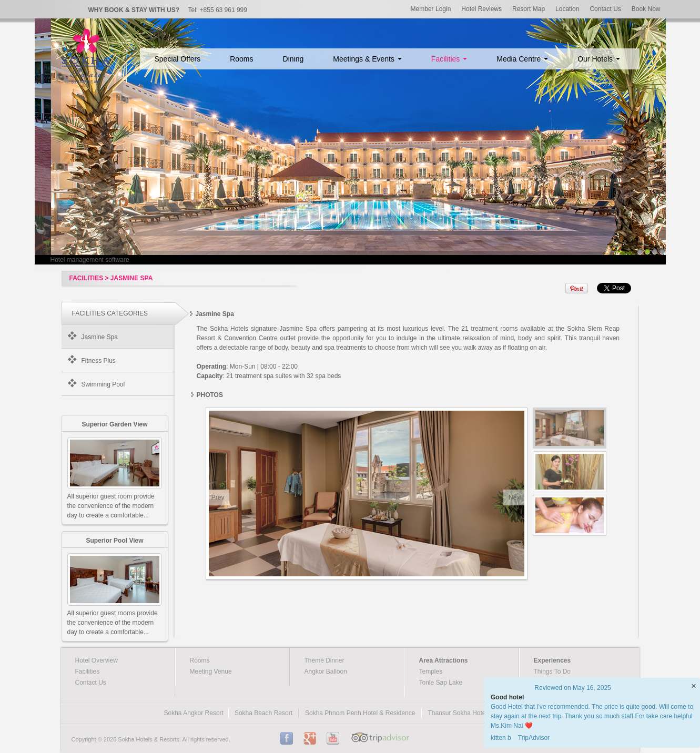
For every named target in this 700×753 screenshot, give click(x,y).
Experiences (552, 660)
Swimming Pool (103, 384)
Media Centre (522, 59)
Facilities (449, 59)
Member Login (431, 9)
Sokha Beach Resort (263, 713)
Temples (431, 671)
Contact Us (605, 9)
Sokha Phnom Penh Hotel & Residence (360, 713)
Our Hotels (599, 59)
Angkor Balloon (326, 671)
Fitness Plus (99, 361)
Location (567, 9)
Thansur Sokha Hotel (457, 713)
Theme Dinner (324, 660)
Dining (293, 59)
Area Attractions (444, 660)
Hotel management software (90, 260)
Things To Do (552, 671)
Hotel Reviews (481, 9)
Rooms (241, 59)
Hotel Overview (97, 660)
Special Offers (178, 59)
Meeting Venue (211, 671)
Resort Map (529, 9)
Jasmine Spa (100, 337)
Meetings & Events (367, 59)
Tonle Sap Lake (441, 683)
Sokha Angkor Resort (194, 713)
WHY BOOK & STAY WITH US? (134, 10)
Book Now (646, 9)
